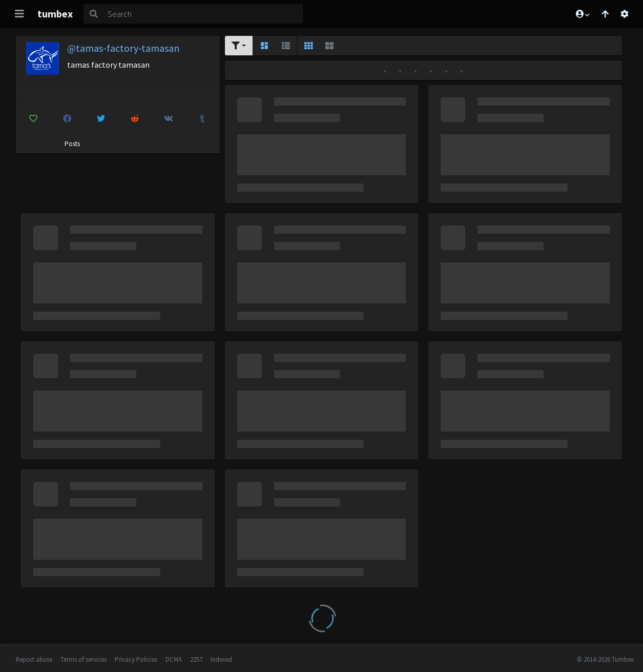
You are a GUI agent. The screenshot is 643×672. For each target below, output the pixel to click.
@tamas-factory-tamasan (123, 48)
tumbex (55, 14)
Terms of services (84, 659)
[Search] (203, 14)
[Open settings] (625, 14)
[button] (582, 14)
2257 (196, 659)
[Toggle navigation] (19, 14)
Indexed (221, 659)
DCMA (174, 659)
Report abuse (34, 659)
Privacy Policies (136, 659)
